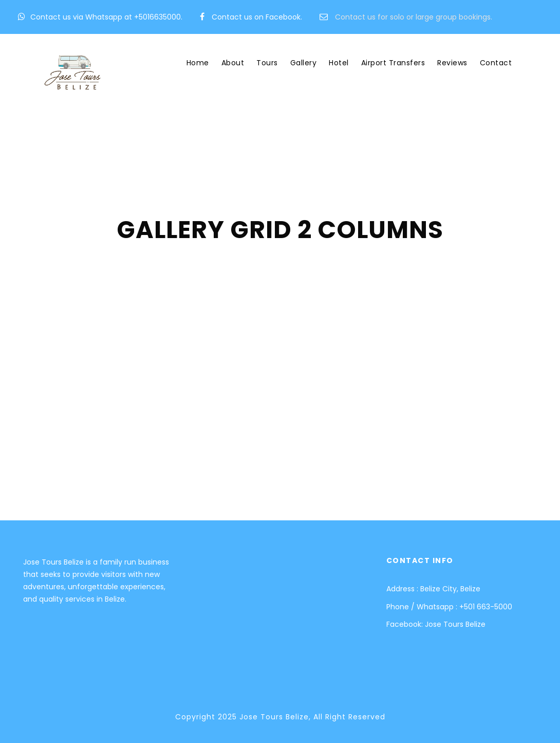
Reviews (452, 63)
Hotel (339, 63)
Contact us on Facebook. (257, 17)
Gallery (304, 63)
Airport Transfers (393, 63)
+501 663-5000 (486, 607)
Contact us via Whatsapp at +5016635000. (106, 17)
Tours (267, 63)
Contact (496, 63)
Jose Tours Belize (455, 624)
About (233, 63)
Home (198, 63)
